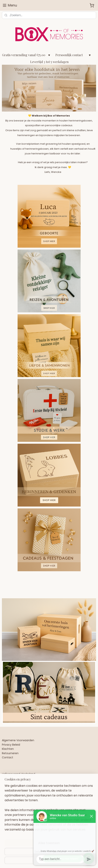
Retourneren (10, 753)
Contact (8, 757)
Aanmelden (14, 836)
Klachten (8, 749)
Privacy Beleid (11, 745)
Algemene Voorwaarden (18, 740)
